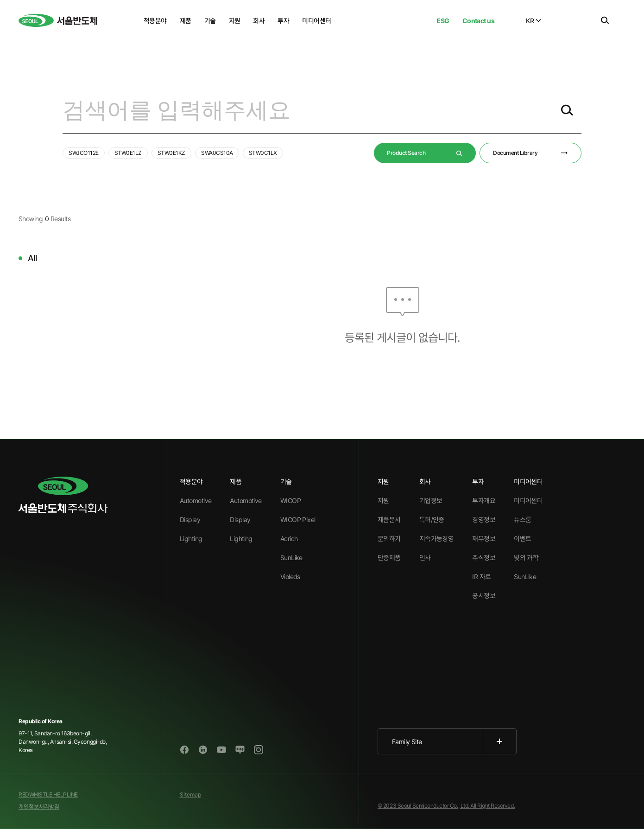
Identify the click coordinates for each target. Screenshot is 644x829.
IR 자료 (481, 577)
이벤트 (522, 539)
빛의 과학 (526, 558)
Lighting (191, 539)
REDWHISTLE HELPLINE (48, 794)
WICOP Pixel (298, 520)
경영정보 (484, 520)
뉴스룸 (522, 520)
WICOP (290, 501)
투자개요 (484, 501)
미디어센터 (528, 501)
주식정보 (484, 558)
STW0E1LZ (128, 153)
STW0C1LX (263, 153)
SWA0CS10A (217, 153)
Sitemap (190, 794)
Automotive (196, 501)
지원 (383, 501)
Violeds (290, 577)
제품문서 (389, 520)
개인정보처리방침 (39, 807)
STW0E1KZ (171, 153)
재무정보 (484, 539)
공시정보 (484, 596)
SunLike (291, 558)
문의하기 (389, 539)
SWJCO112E (84, 153)
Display (190, 520)
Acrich (289, 539)
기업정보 (431, 501)
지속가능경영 (437, 539)
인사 (425, 558)
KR (534, 21)
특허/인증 (432, 520)
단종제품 (389, 558)
